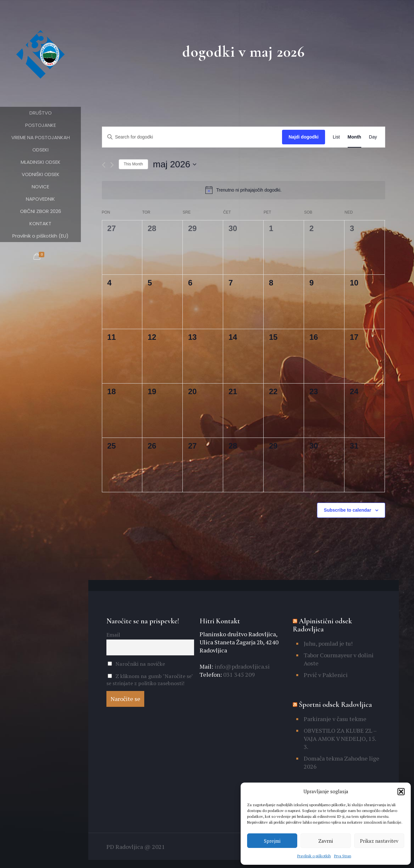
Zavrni (326, 841)
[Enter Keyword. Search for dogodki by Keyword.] (192, 137)
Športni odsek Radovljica (335, 705)
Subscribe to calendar (347, 510)
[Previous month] (104, 165)
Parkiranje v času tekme (335, 719)
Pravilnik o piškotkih (314, 856)
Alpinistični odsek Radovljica (322, 625)
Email (113, 635)
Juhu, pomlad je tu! (328, 643)
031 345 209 (238, 674)
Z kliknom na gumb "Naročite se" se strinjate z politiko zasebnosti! (150, 680)
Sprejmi (272, 841)
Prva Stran (343, 856)
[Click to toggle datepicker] (175, 164)
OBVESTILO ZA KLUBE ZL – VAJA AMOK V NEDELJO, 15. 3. (340, 739)
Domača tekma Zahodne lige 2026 (342, 762)
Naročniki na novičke (136, 664)
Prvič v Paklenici (326, 675)
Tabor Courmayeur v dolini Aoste (339, 659)
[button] (401, 792)
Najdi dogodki (304, 137)
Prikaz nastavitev (379, 841)
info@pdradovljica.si (241, 666)
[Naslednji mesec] (112, 165)
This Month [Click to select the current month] (133, 164)
